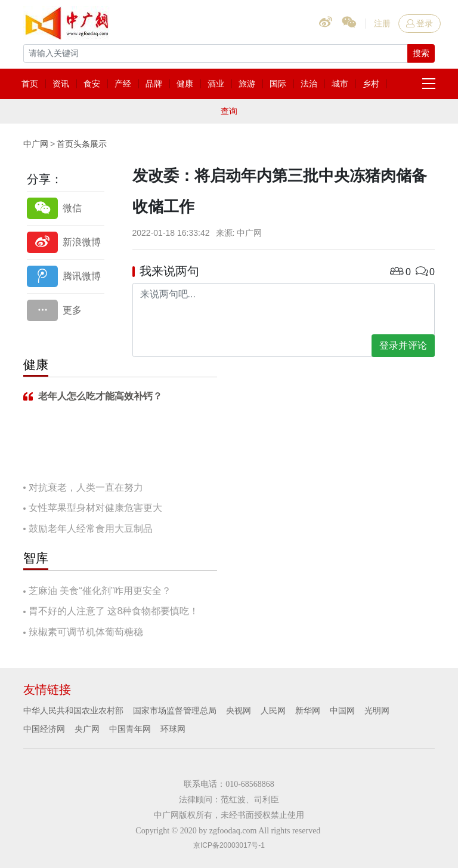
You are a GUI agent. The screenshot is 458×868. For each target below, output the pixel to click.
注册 (382, 23)
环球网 (173, 729)
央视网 (239, 710)
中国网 (342, 710)
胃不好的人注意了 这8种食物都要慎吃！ (114, 611)
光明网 (377, 710)
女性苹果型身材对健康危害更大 (95, 508)
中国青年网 (130, 729)
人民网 (273, 710)
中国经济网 (44, 729)
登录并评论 (403, 345)
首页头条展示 (82, 144)
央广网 (87, 729)
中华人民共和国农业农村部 (73, 710)
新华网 (308, 710)
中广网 (36, 144)
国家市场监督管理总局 (175, 710)
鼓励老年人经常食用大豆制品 (91, 529)
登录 (420, 23)
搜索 (421, 53)
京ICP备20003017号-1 (229, 845)
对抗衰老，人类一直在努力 (86, 487)
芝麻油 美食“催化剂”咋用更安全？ (100, 591)
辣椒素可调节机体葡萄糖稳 (86, 632)
